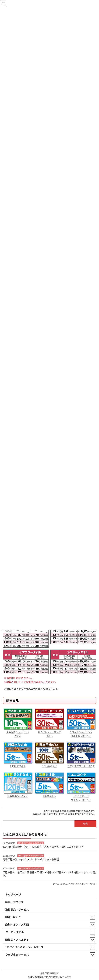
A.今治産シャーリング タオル (18, 732)
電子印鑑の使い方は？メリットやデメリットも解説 (31, 860)
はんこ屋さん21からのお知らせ (31, 843)
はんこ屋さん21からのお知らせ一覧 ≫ (74, 884)
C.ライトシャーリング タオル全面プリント (81, 732)
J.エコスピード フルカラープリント (81, 796)
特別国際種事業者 (49, 973)
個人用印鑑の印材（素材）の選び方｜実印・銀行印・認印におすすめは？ (43, 847)
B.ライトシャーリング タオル (49, 732)
